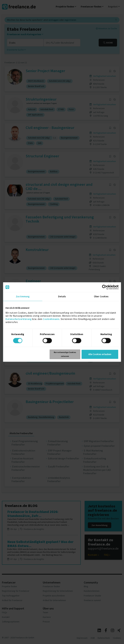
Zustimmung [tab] (23, 296)
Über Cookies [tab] (101, 296)
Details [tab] (62, 296)
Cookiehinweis (51, 319)
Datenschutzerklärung (18, 319)
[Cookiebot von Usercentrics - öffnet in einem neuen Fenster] (104, 287)
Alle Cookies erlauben (100, 354)
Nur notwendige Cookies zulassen (65, 354)
